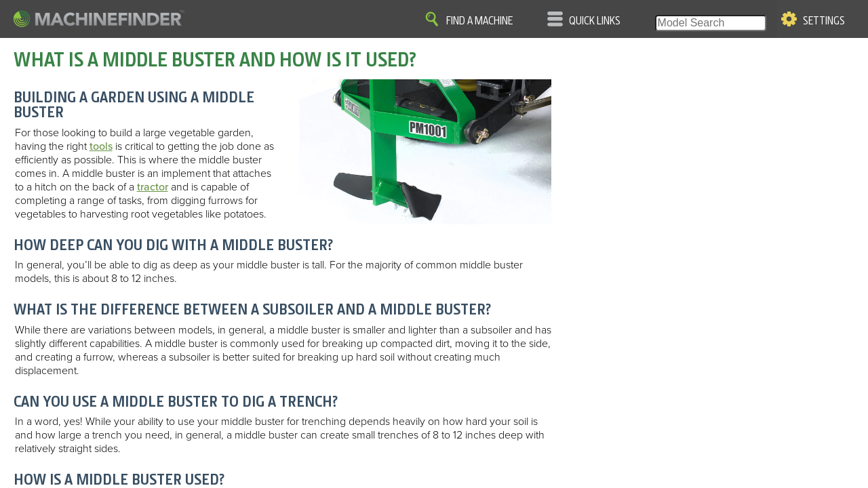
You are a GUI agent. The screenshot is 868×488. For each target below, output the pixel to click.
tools (101, 146)
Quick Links (595, 21)
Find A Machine (479, 21)
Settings (824, 21)
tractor (153, 187)
